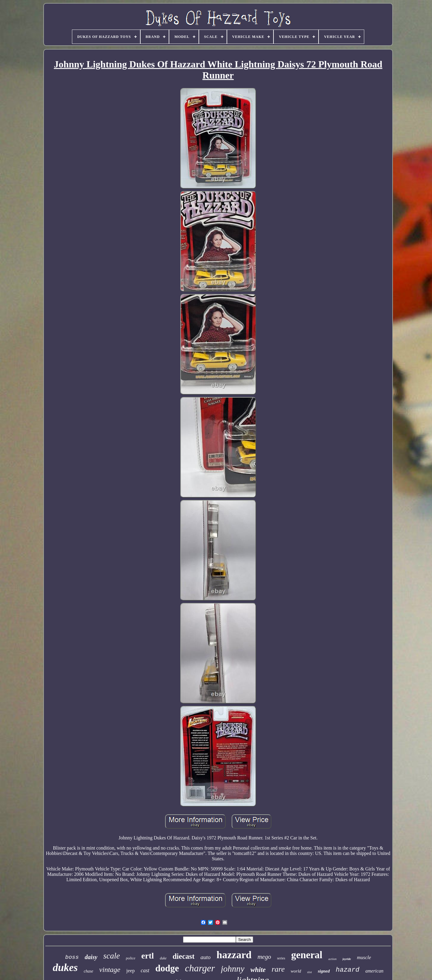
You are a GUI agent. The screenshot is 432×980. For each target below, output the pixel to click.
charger (200, 968)
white (258, 970)
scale (112, 956)
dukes (65, 968)
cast (145, 970)
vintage (110, 970)
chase (88, 971)
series (281, 958)
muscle (364, 957)
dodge (167, 968)
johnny (233, 969)
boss (72, 957)
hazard (348, 970)
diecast (184, 956)
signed (324, 971)
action (333, 959)
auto (206, 957)
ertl (147, 956)
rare (278, 969)
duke (163, 958)
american (374, 971)
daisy (91, 957)
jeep (130, 971)
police (131, 958)
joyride (347, 959)
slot (310, 972)
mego (264, 957)
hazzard (234, 955)
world (296, 971)
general (307, 955)
